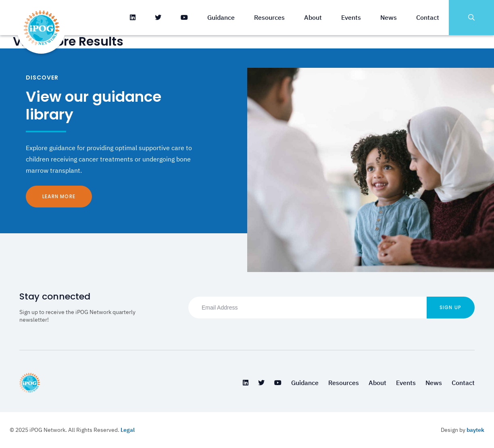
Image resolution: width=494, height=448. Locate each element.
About (313, 17)
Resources (269, 17)
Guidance (221, 17)
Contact (428, 17)
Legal (128, 430)
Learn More (59, 196)
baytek (475, 430)
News (389, 17)
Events (351, 17)
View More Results (68, 42)
